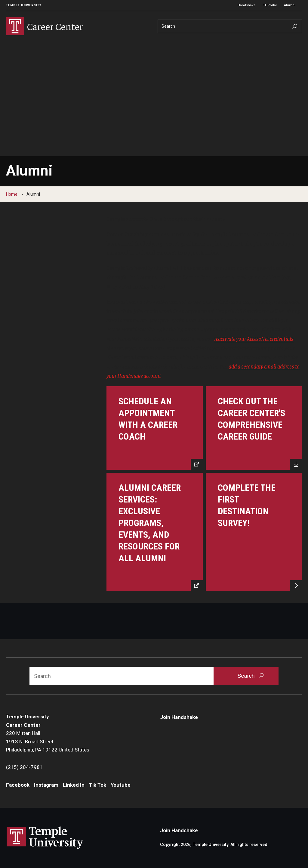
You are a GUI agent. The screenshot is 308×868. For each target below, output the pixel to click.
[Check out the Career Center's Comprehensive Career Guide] (254, 428)
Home (12, 194)
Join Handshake (179, 717)
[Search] (230, 26)
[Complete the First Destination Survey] (254, 532)
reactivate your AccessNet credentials (254, 338)
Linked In (74, 785)
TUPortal (270, 5)
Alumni (290, 5)
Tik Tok (98, 785)
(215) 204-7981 (24, 767)
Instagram (46, 785)
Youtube (121, 785)
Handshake (247, 5)
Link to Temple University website (45, 838)
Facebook (18, 785)
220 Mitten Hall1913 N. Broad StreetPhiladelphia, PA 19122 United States (48, 741)
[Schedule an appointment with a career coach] (155, 428)
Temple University (24, 5)
